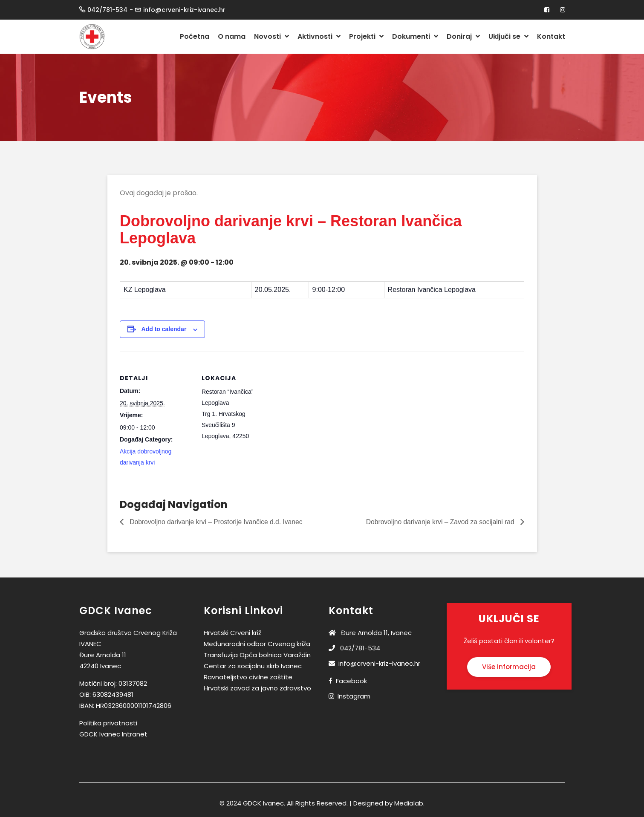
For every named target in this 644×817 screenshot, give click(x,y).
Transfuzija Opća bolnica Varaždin (257, 655)
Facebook (351, 681)
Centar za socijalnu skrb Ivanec (253, 666)
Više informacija (509, 667)
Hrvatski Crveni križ (232, 633)
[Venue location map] (329, 411)
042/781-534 (354, 648)
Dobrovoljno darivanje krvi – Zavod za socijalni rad (439, 522)
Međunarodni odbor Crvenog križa (257, 644)
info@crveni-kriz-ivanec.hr (374, 664)
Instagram (354, 697)
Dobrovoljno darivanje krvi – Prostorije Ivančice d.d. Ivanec (218, 522)
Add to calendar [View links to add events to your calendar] (164, 329)
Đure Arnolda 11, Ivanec (370, 633)
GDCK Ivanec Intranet (113, 735)
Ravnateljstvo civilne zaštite (248, 677)
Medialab (409, 804)
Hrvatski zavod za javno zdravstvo (257, 689)
